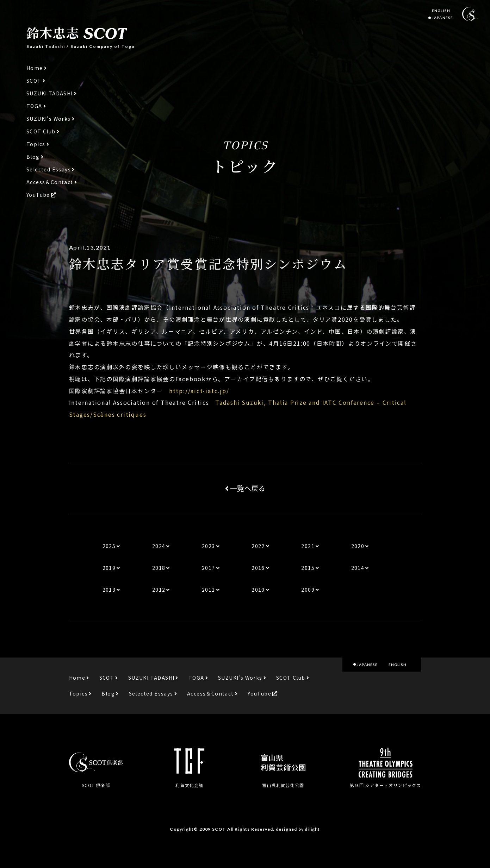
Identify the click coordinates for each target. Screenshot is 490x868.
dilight (312, 829)
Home (35, 68)
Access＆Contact (50, 182)
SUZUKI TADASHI (50, 93)
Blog (33, 157)
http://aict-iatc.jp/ (199, 391)
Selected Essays (49, 169)
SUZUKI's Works (49, 119)
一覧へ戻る (245, 488)
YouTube (38, 195)
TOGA (34, 106)
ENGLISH (441, 11)
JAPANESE (442, 18)
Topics (36, 144)
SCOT (34, 81)
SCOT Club (41, 131)
